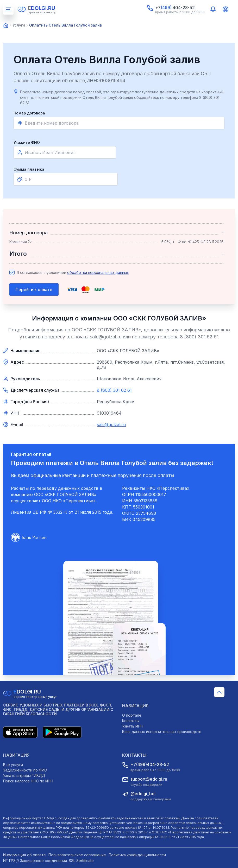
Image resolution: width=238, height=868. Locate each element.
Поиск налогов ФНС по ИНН (28, 781)
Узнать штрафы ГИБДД (24, 776)
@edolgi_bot (143, 794)
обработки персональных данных (98, 272)
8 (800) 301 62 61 (114, 390)
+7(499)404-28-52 (150, 764)
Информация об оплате (24, 855)
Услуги (19, 25)
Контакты (131, 721)
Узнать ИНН (133, 726)
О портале (132, 715)
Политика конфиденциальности (137, 855)
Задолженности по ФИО (25, 770)
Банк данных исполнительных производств (162, 732)
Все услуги (13, 765)
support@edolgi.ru (149, 779)
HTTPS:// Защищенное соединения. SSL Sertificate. (49, 861)
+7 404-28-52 (175, 8)
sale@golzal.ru (111, 425)
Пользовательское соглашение (77, 855)
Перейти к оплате (34, 290)
